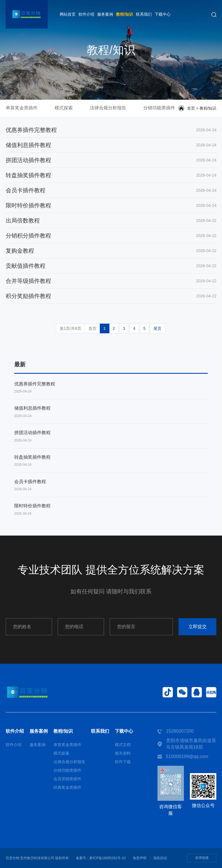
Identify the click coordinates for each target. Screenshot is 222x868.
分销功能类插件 (159, 108)
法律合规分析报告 (108, 108)
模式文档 (123, 745)
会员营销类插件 (67, 779)
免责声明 (140, 858)
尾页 (157, 328)
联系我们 (144, 14)
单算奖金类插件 (22, 108)
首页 (191, 108)
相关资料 (123, 753)
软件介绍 (86, 14)
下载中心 (163, 14)
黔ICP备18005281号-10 (108, 858)
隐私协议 (160, 858)
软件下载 (123, 762)
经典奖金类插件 (67, 787)
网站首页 (68, 14)
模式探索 (64, 108)
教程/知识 (125, 14)
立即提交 (198, 627)
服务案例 (105, 14)
